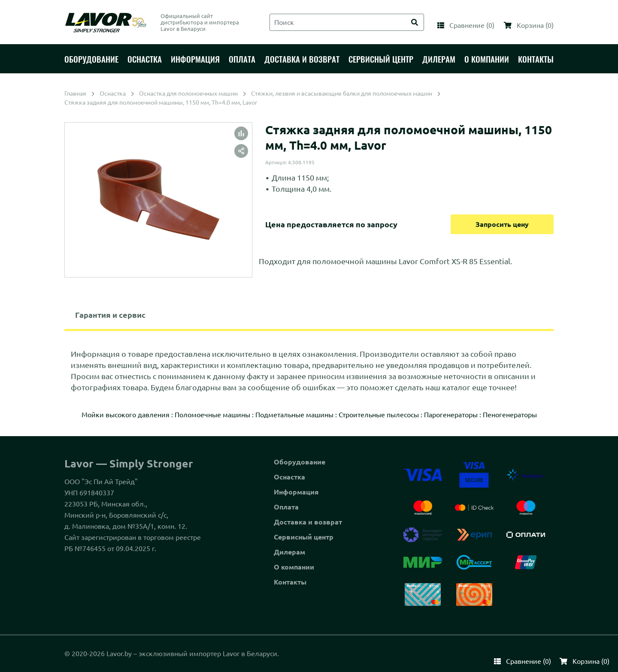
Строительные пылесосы (379, 415)
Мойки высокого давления (126, 415)
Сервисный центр (304, 537)
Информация (296, 492)
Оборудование (300, 462)
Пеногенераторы (510, 415)
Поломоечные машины (212, 415)
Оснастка (289, 477)
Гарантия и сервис (110, 315)
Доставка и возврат (308, 522)
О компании (294, 567)
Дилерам (289, 552)
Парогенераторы (451, 415)
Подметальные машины (294, 415)
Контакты (290, 582)
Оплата (286, 507)
